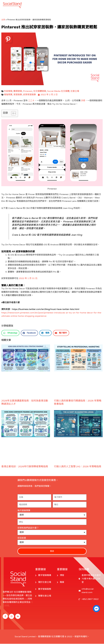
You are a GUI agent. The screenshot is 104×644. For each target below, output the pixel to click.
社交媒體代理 (58, 637)
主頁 (3, 20)
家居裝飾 (18, 95)
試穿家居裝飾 (29, 95)
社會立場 (75, 91)
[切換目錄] (12, 114)
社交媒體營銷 (40, 91)
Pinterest (28, 91)
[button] (10, 333)
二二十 (31, 101)
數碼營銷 (18, 91)
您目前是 (22, 538)
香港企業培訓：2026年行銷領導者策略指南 (25, 467)
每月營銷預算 (24, 511)
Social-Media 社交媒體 (58, 91)
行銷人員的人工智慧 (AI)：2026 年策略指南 (78, 467)
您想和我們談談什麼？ (28, 528)
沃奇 (83, 101)
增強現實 (8, 95)
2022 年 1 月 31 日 (28, 279)
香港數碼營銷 (44, 637)
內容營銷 (8, 91)
